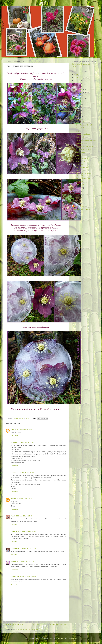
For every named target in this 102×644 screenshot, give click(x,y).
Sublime (78, 131)
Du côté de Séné (81, 143)
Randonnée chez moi (83, 178)
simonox (60, 638)
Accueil (36, 624)
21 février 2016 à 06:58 (26, 442)
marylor (14, 442)
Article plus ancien (58, 624)
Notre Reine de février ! (84, 125)
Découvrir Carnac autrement (85, 128)
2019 (76, 78)
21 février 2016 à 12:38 (28, 531)
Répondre (15, 435)
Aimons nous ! (81, 161)
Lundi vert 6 (80, 170)
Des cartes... (80, 181)
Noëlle (14, 429)
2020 (76, 74)
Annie (13, 516)
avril (78, 113)
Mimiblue (15, 561)
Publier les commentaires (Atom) (27, 629)
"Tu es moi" (80, 164)
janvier (79, 188)
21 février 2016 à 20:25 (28, 548)
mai (78, 110)
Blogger (74, 638)
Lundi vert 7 (80, 155)
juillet (78, 104)
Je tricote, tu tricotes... (83, 149)
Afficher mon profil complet (81, 209)
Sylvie (13, 499)
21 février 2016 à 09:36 (26, 473)
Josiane (14, 473)
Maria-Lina (15, 531)
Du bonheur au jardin (83, 134)
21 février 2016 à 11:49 (24, 516)
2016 (76, 87)
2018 (76, 80)
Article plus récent (14, 624)
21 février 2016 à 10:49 (24, 499)
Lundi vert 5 (80, 184)
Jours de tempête (82, 167)
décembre (80, 89)
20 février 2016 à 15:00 (24, 429)
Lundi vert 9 (80, 122)
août (78, 101)
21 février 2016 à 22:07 (27, 561)
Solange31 (15, 548)
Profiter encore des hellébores (86, 140)
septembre (80, 98)
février (78, 119)
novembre (80, 92)
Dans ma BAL (80, 152)
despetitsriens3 (80, 206)
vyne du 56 (15, 577)
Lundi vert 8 (80, 137)
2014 (76, 195)
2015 (76, 192)
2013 (76, 198)
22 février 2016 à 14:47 (28, 577)
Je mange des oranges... (84, 146)
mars (78, 116)
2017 (76, 83)
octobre (79, 95)
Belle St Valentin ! (82, 158)
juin (78, 107)
